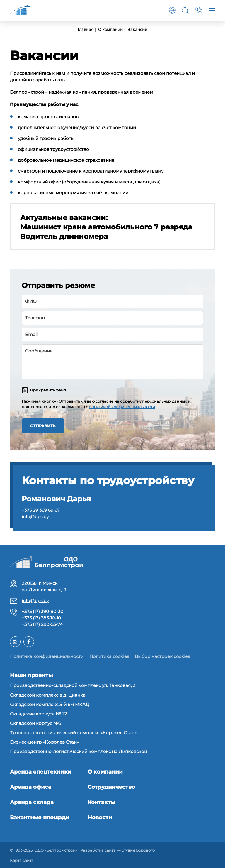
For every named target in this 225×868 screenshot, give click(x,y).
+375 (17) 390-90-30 (42, 611)
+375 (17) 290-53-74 (42, 624)
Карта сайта (22, 860)
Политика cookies (109, 656)
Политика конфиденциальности (47, 656)
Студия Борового (138, 850)
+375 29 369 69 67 (41, 510)
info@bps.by (35, 517)
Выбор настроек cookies (162, 656)
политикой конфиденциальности (122, 407)
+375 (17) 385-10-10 (41, 618)
